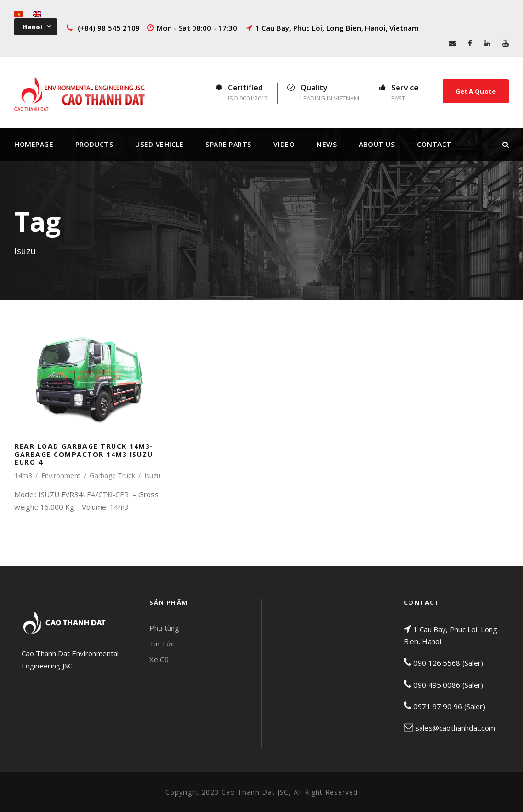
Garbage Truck (112, 475)
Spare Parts (228, 144)
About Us (377, 144)
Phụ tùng (164, 628)
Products (94, 144)
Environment (61, 475)
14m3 (23, 475)
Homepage (34, 144)
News (327, 144)
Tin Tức (162, 644)
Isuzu (152, 475)
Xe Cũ (159, 659)
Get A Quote (476, 91)
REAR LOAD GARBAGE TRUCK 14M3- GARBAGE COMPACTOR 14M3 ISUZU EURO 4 (84, 454)
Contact (434, 144)
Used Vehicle (159, 144)
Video (284, 144)
